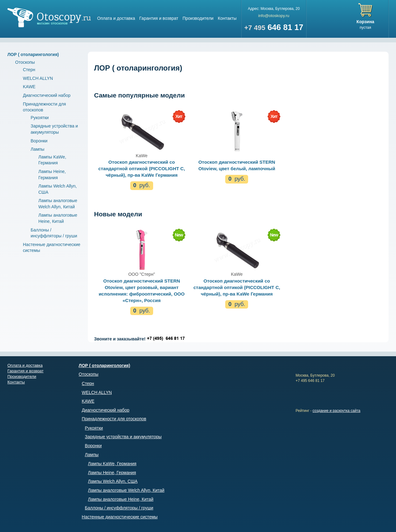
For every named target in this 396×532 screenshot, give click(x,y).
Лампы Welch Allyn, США (113, 481)
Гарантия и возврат (159, 18)
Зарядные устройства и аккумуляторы (123, 437)
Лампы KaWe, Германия (112, 464)
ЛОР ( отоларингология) (33, 54)
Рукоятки (40, 118)
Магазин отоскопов (49, 17)
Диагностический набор (47, 95)
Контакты (227, 18)
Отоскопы (25, 62)
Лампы (37, 149)
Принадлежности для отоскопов (114, 419)
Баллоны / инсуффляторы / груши (119, 508)
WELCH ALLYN (38, 78)
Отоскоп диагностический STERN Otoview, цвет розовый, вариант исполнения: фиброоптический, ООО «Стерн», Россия (142, 291)
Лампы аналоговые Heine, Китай (121, 499)
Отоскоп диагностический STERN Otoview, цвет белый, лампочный (237, 165)
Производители (198, 18)
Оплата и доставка (116, 18)
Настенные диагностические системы (120, 517)
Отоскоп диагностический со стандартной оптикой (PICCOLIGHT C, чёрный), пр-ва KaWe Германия (142, 169)
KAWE (29, 87)
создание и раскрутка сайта (336, 411)
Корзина (365, 22)
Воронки (39, 141)
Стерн (29, 70)
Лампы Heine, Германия (112, 473)
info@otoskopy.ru (274, 16)
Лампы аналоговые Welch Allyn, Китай (126, 490)
